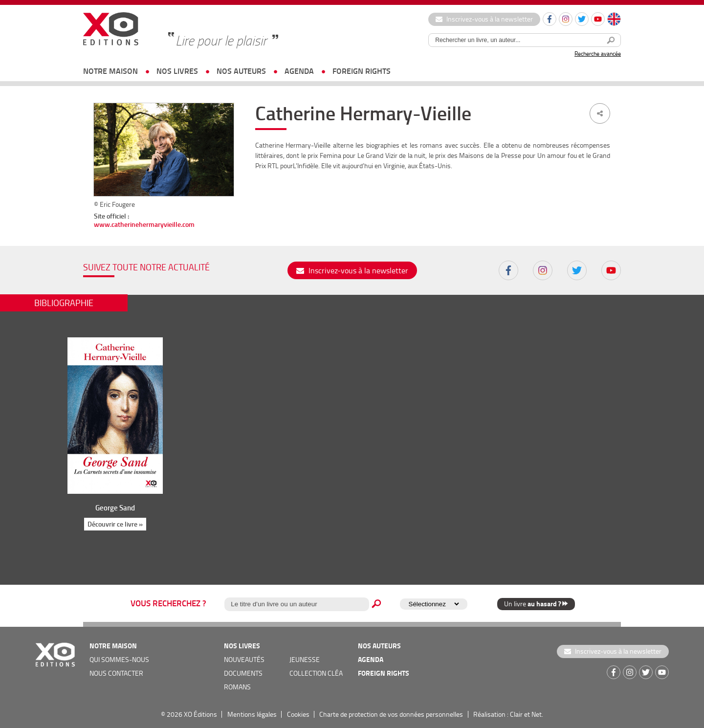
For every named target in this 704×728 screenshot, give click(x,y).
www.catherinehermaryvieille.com (144, 224)
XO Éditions (200, 714)
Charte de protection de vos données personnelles (391, 714)
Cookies (298, 714)
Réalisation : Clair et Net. (508, 714)
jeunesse (305, 659)
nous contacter (116, 673)
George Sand (115, 507)
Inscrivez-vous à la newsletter (484, 19)
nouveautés (244, 659)
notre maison (110, 71)
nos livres (177, 71)
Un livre (536, 604)
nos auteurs (241, 71)
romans (237, 687)
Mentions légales (252, 714)
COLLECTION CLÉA (316, 673)
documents (243, 673)
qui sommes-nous (119, 659)
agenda (299, 71)
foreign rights (362, 71)
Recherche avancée (598, 54)
